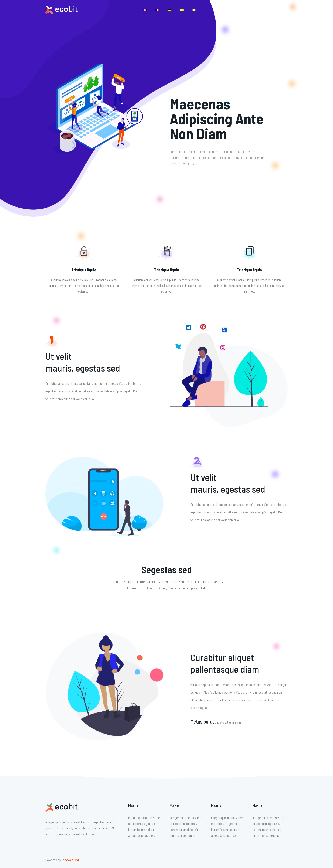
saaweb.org (71, 860)
